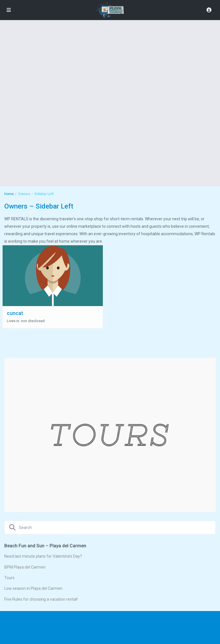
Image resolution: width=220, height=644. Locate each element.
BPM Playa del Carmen (25, 567)
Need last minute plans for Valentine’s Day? (43, 556)
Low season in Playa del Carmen (33, 588)
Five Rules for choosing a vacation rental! (41, 599)
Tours (9, 578)
